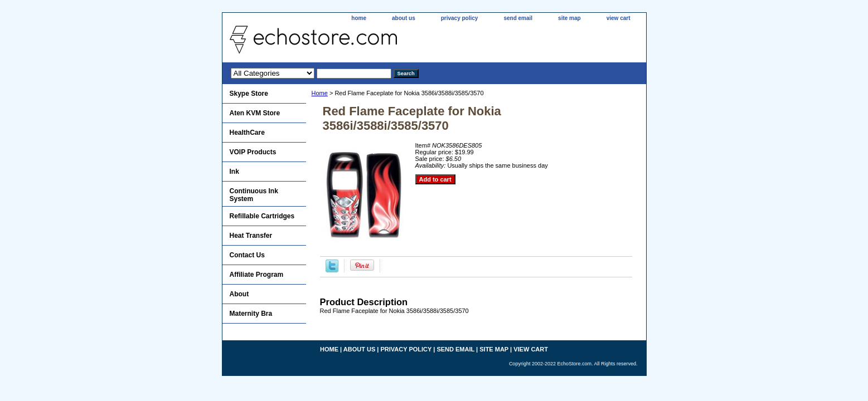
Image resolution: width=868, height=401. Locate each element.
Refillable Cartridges (262, 216)
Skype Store (249, 94)
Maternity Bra (251, 314)
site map (569, 18)
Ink (234, 172)
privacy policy (460, 18)
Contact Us (247, 255)
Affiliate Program (257, 275)
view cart (619, 18)
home (359, 18)
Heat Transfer (251, 236)
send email (518, 18)
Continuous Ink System (254, 195)
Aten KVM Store (255, 113)
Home (320, 93)
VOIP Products (253, 152)
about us (404, 18)
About (239, 294)
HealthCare (247, 133)
